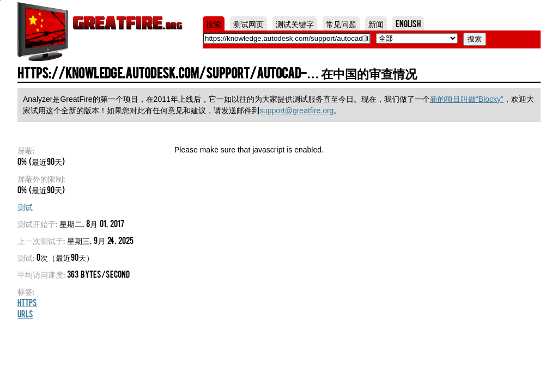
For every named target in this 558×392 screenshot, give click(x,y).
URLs (25, 314)
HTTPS (27, 302)
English (408, 23)
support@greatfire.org (296, 111)
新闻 (376, 23)
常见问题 (341, 23)
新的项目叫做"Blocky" (467, 99)
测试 (25, 206)
